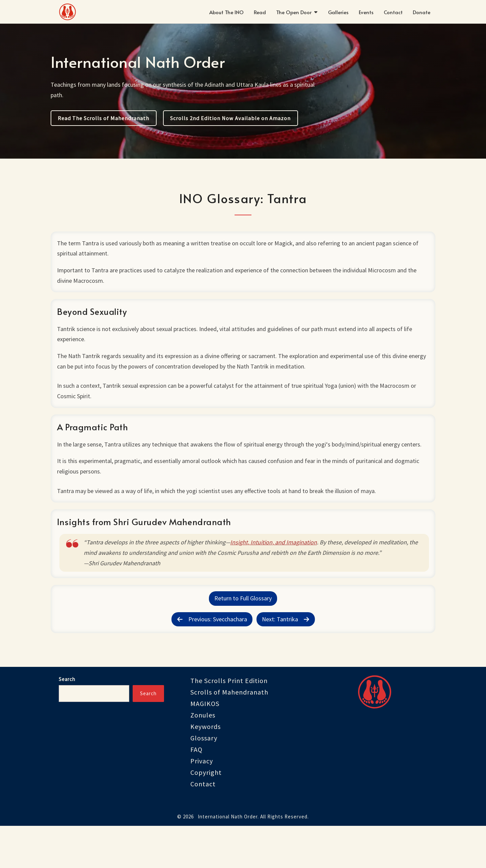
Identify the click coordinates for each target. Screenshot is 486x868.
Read (260, 12)
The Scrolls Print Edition (229, 723)
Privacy (202, 803)
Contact (393, 12)
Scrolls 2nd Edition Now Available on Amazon (230, 118)
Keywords (206, 769)
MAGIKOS (205, 746)
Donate (422, 12)
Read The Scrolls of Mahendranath (103, 118)
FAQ (196, 792)
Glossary (204, 780)
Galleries (338, 12)
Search (67, 721)
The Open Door (294, 12)
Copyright (206, 815)
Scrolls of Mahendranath (229, 734)
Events (366, 12)
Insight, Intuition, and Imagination (276, 575)
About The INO (226, 12)
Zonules (203, 757)
